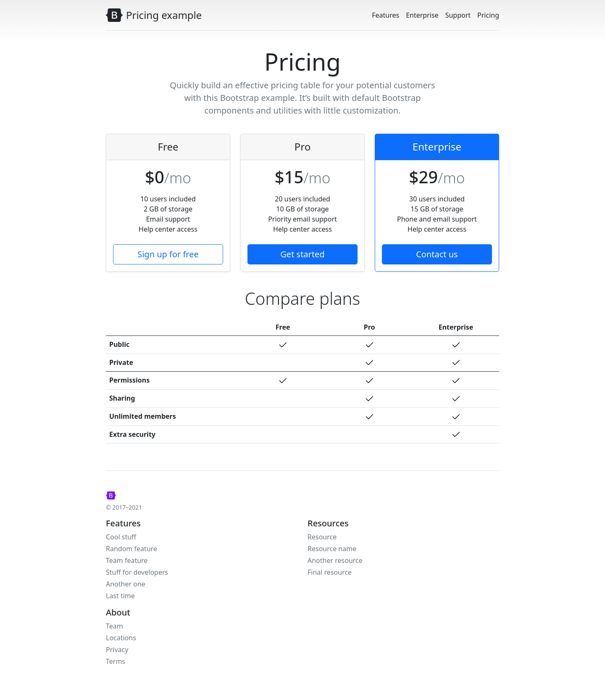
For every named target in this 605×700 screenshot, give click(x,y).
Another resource (335, 560)
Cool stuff (121, 537)
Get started (302, 254)
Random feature (132, 549)
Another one (126, 584)
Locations (121, 638)
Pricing (488, 15)
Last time (120, 596)
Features (385, 15)
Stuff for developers (137, 572)
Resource (322, 537)
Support (458, 15)
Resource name (332, 549)
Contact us (437, 254)
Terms (116, 661)
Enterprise (422, 15)
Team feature (127, 560)
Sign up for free (168, 254)
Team (114, 626)
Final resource (330, 572)
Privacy (117, 650)
